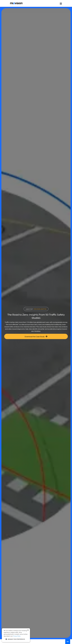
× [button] (28, 630)
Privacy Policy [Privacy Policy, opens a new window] (17, 636)
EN (68, 642)
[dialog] (16, 635)
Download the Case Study (36, 336)
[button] (16, 639)
